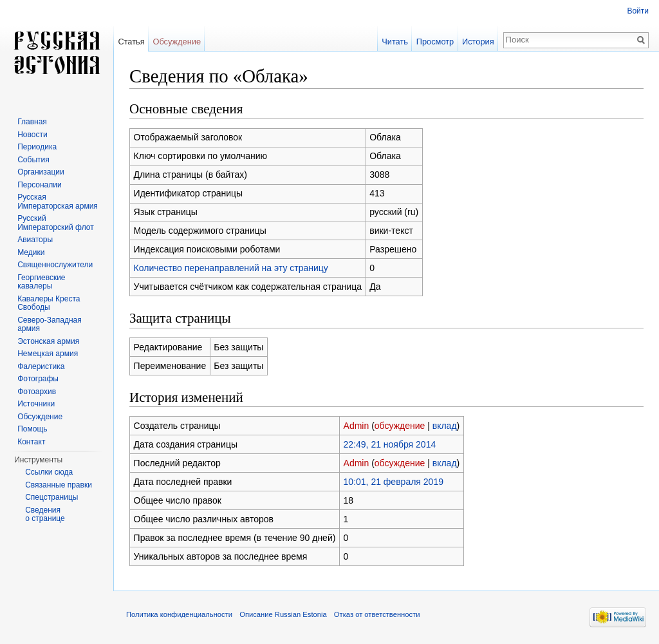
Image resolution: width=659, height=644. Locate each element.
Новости (32, 135)
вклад (445, 426)
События (33, 160)
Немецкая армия (48, 354)
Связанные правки (59, 485)
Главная (32, 122)
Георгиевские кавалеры (41, 282)
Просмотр (435, 42)
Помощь (32, 429)
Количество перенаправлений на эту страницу (231, 268)
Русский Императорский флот (55, 223)
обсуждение (400, 426)
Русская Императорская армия (58, 202)
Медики (31, 252)
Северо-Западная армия (50, 325)
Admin (357, 426)
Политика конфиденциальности (179, 614)
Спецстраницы (51, 497)
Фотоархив (37, 392)
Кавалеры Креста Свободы (49, 303)
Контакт (31, 442)
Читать (395, 42)
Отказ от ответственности (377, 614)
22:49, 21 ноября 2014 (390, 444)
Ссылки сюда (49, 472)
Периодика (37, 147)
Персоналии (40, 185)
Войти (638, 11)
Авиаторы (35, 240)
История (478, 42)
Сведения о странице (45, 515)
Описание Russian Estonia (283, 614)
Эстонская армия (48, 341)
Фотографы (38, 379)
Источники (36, 404)
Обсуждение (177, 42)
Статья (131, 42)
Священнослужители (55, 265)
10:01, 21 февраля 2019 (394, 482)
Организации (41, 172)
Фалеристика (41, 366)
